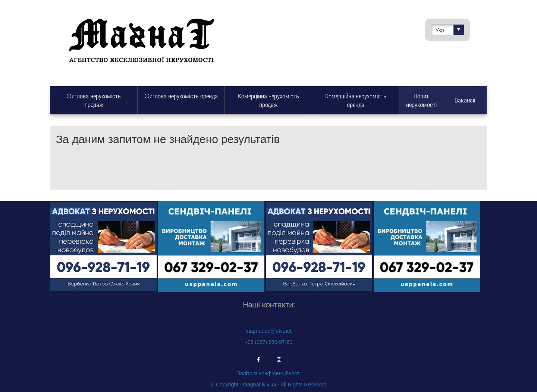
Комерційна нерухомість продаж (268, 100)
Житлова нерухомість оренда (181, 96)
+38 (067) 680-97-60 (268, 342)
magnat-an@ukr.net (268, 331)
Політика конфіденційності (268, 373)
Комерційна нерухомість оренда (356, 100)
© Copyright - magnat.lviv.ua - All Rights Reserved (268, 385)
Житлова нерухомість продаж (94, 100)
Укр (450, 30)
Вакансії (465, 100)
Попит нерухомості (421, 100)
